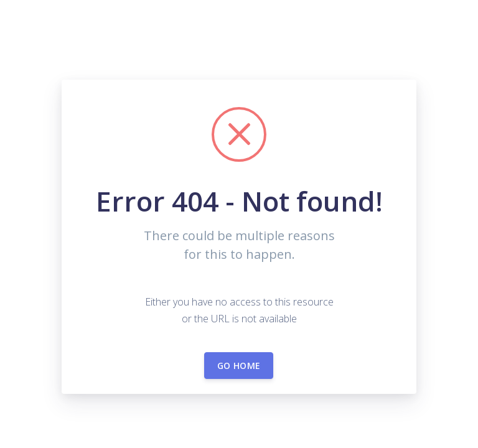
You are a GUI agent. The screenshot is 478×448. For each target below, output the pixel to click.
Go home (239, 366)
